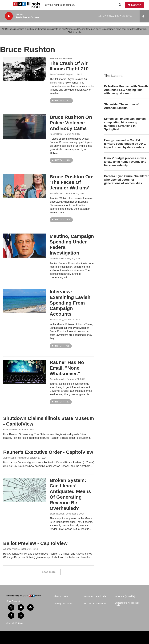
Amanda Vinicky (58, 259)
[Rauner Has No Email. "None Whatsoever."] (25, 372)
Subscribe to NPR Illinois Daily (127, 604)
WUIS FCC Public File (95, 596)
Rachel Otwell (56, 134)
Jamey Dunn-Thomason (15, 458)
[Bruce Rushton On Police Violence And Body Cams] (25, 126)
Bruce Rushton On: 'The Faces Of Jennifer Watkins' (72, 182)
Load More (49, 572)
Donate (136, 5)
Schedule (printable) (125, 596)
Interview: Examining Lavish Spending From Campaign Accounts (70, 303)
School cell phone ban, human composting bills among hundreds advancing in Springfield (125, 124)
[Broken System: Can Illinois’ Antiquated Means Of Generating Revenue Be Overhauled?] (25, 490)
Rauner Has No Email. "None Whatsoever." (67, 368)
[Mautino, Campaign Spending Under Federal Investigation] (25, 246)
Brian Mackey (56, 320)
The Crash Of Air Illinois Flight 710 (69, 66)
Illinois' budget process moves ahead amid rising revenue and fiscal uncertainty (125, 162)
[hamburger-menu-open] (8, 5)
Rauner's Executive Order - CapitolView (48, 452)
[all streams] (144, 16)
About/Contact (61, 596)
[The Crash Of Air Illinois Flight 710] (25, 69)
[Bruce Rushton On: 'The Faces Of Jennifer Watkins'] (25, 186)
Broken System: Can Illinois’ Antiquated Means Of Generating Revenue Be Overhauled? (70, 494)
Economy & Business (61, 59)
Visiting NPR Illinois (63, 604)
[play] (9, 16)
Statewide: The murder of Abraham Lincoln (121, 106)
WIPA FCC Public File (95, 604)
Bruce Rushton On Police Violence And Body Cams (71, 123)
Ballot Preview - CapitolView (35, 543)
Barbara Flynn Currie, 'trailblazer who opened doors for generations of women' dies (126, 180)
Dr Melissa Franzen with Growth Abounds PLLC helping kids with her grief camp (126, 90)
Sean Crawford (57, 74)
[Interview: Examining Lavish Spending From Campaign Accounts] (25, 301)
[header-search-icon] (120, 5)
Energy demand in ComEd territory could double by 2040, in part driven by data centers (125, 144)
